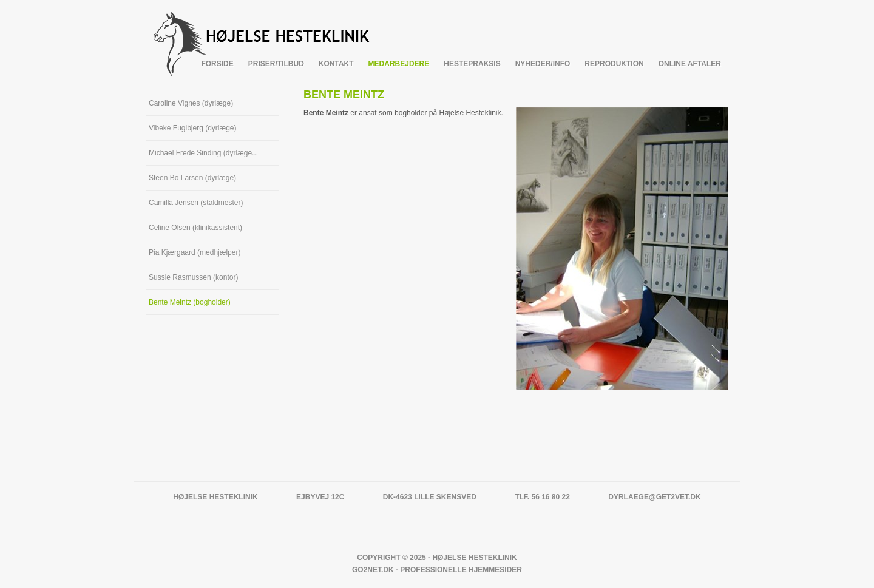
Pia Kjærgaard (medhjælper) (195, 252)
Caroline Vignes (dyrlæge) (191, 103)
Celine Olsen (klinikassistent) (195, 228)
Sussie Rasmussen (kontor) (193, 277)
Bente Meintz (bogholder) (190, 302)
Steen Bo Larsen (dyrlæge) (192, 178)
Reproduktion (614, 64)
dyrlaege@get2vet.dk (654, 497)
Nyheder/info (543, 64)
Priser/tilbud (276, 64)
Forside (217, 64)
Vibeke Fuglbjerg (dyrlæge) (193, 128)
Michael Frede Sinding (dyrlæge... (203, 153)
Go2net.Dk (373, 570)
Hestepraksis (472, 64)
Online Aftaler (690, 64)
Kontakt (336, 64)
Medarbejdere (399, 64)
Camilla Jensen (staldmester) (196, 203)
